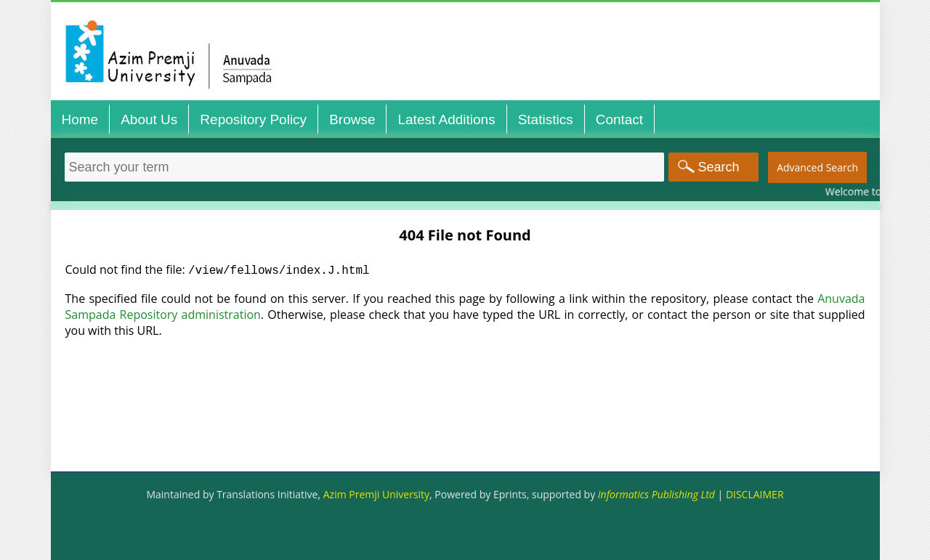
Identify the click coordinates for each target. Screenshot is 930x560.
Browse (352, 119)
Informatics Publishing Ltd (656, 494)
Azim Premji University (376, 494)
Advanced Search (817, 167)
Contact (619, 119)
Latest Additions (446, 119)
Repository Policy (253, 119)
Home (80, 119)
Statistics (546, 119)
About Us (149, 119)
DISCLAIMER (755, 494)
